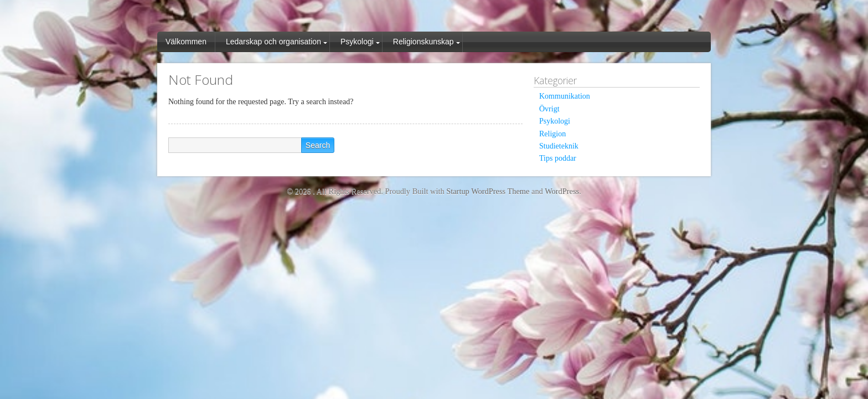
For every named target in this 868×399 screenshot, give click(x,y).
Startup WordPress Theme (488, 191)
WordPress (562, 191)
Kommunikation (565, 96)
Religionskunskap (423, 42)
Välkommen (186, 42)
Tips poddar (558, 158)
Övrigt (549, 109)
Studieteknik (559, 146)
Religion (552, 134)
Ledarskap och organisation (273, 42)
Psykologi (357, 42)
